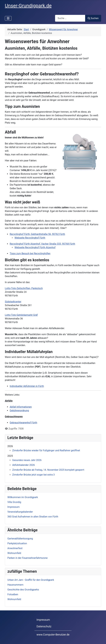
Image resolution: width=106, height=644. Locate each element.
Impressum (43, 620)
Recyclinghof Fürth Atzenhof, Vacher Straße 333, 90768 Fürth (42, 244)
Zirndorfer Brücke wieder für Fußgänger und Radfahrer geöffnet (46, 450)
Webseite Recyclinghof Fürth (30, 238)
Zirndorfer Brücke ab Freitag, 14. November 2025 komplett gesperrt (48, 470)
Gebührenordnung (19, 410)
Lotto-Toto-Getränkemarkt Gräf (21, 315)
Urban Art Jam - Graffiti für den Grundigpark (31, 580)
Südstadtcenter (13, 302)
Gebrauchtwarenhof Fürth (23, 423)
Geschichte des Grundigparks (23, 590)
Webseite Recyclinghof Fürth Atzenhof (35, 247)
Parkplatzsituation (17, 543)
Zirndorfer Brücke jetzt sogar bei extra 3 (33, 475)
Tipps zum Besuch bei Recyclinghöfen (30, 253)
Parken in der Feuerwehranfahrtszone (28, 558)
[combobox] (70, 18)
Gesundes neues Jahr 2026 (27, 460)
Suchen (93, 18)
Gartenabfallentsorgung (20, 539)
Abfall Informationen (21, 407)
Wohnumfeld (14, 553)
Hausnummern (15, 585)
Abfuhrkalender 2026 (24, 465)
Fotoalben (13, 594)
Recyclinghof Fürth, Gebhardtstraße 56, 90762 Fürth (37, 234)
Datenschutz (44, 626)
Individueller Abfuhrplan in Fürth (27, 386)
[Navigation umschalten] (8, 18)
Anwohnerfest (15, 548)
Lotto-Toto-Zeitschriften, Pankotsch (24, 288)
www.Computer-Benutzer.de (53, 635)
